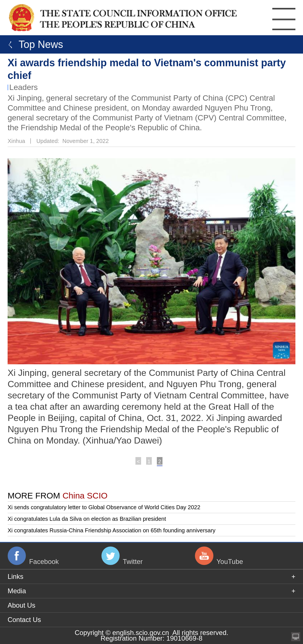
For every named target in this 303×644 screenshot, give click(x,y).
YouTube (230, 562)
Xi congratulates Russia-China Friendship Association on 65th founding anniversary (112, 530)
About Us (22, 605)
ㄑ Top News (33, 44)
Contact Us (24, 620)
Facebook (44, 562)
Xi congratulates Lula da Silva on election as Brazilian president (87, 519)
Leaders (24, 87)
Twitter (133, 562)
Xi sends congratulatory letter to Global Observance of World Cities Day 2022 (104, 507)
